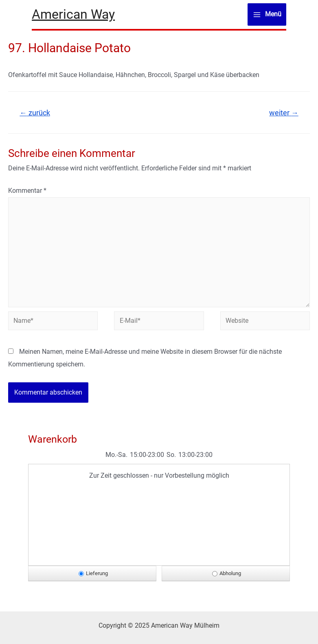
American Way (73, 14)
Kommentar (27, 191)
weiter (284, 113)
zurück (35, 113)
